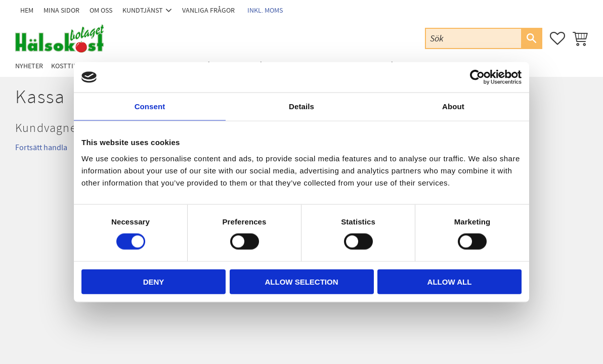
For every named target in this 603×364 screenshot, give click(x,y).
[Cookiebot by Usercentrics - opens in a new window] (477, 77)
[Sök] (531, 38)
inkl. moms (265, 10)
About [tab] (453, 106)
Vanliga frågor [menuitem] (208, 10)
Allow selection (302, 281)
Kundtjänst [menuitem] (143, 10)
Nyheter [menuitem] (29, 66)
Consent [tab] (150, 106)
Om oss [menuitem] (101, 10)
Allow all (450, 281)
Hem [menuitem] (27, 10)
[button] (557, 38)
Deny (154, 281)
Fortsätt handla (41, 148)
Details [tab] (301, 106)
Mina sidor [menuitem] (61, 10)
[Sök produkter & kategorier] (473, 38)
